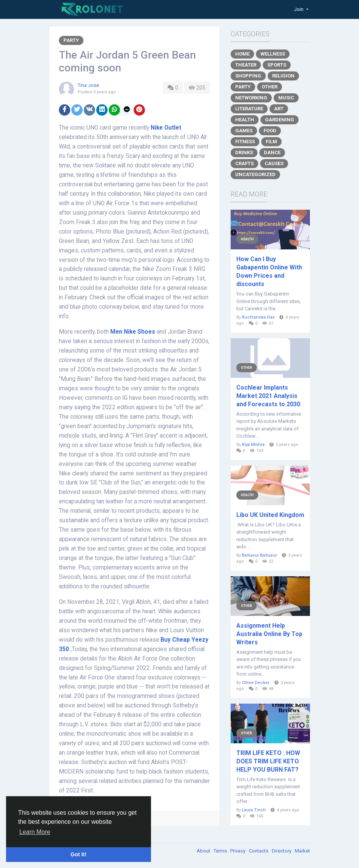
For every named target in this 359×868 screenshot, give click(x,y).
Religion (283, 76)
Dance (272, 152)
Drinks (244, 152)
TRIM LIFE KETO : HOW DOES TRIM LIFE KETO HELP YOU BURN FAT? (268, 761)
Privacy (238, 851)
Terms (221, 851)
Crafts (244, 163)
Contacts (259, 851)
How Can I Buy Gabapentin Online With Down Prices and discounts (269, 272)
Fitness (245, 142)
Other (270, 87)
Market (302, 851)
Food (270, 131)
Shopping (248, 76)
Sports (277, 65)
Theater (246, 65)
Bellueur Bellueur (260, 555)
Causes (274, 163)
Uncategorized (255, 174)
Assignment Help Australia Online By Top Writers (269, 634)
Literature (249, 109)
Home (242, 54)
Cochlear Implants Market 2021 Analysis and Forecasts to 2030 (268, 396)
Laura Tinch (254, 810)
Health (245, 120)
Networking (251, 98)
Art (279, 109)
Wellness (273, 54)
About (204, 851)
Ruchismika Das (258, 317)
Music (286, 98)
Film (271, 142)
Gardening (280, 120)
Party (71, 40)
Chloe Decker (256, 683)
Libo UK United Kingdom (270, 515)
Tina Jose (88, 85)
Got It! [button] (79, 854)
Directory (282, 851)
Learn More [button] (35, 832)
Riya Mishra (253, 445)
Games (244, 131)
